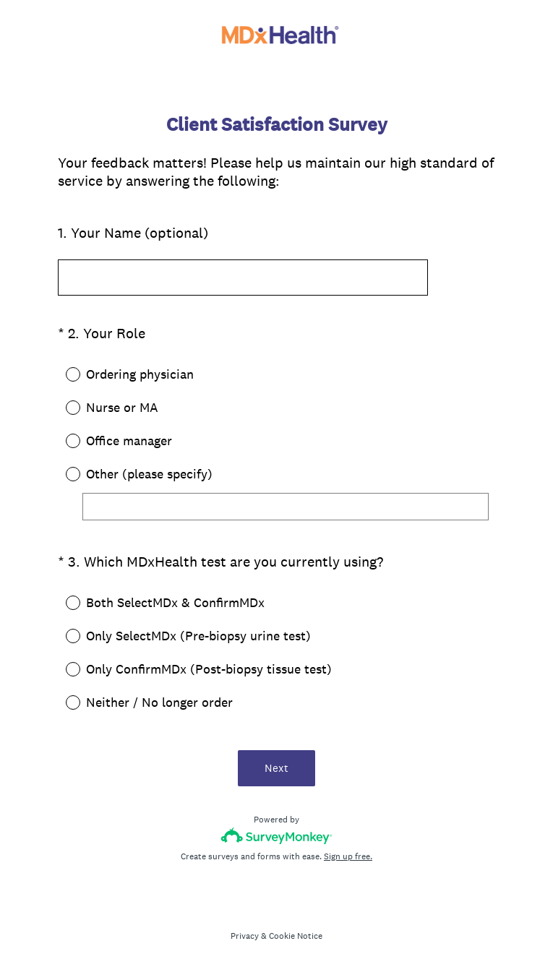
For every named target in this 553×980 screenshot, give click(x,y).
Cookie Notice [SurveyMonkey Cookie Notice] (296, 936)
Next (276, 768)
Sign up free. (348, 856)
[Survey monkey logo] (276, 836)
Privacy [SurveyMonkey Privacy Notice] (245, 936)
